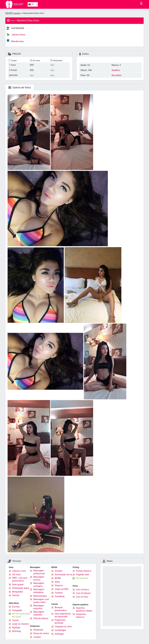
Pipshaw (16, 628)
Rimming (16, 631)
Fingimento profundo (60, 621)
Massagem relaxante (39, 613)
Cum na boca (82, 590)
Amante (58, 571)
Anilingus (59, 634)
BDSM (58, 578)
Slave (57, 582)
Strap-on (59, 585)
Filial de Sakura (41, 618)
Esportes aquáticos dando (84, 609)
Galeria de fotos (19, 87)
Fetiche (16, 595)
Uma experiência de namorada (63, 615)
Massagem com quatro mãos (41, 601)
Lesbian (37, 637)
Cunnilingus (60, 630)
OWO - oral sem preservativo (20, 579)
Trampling (60, 596)
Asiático (116, 70)
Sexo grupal (18, 584)
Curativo (59, 593)
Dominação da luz (63, 575)
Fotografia (17, 610)
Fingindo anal (82, 575)
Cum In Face (82, 597)
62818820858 (18, 28)
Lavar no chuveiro (21, 624)
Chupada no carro (63, 627)
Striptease (38, 630)
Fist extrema (82, 578)
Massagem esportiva (39, 607)
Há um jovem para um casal (21, 615)
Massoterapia (40, 596)
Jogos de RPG (62, 589)
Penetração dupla (21, 588)
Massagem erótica (39, 578)
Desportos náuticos (81, 616)
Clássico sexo (19, 571)
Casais (15, 620)
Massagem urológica (39, 585)
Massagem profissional (39, 572)
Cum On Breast (83, 593)
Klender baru (15, 41)
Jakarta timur (16, 35)
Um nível (16, 575)
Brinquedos (18, 592)
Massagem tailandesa (39, 591)
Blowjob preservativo (61, 609)
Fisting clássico (84, 571)
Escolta (16, 607)
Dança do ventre (41, 633)
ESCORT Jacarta (13, 13)
